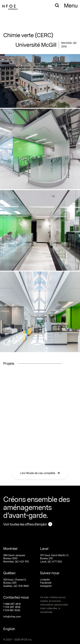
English (9, 629)
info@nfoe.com (12, 617)
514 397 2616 (13, 607)
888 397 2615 (13, 604)
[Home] (10, 6)
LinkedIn (45, 580)
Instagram (46, 586)
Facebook (46, 583)
